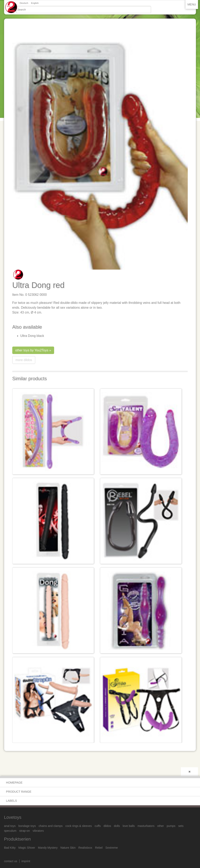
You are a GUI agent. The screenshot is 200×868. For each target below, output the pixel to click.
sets (181, 826)
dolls (117, 826)
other (161, 826)
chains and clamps (51, 826)
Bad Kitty (10, 848)
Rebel (99, 848)
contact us (11, 861)
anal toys (10, 826)
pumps (171, 826)
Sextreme (112, 848)
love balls (129, 826)
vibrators (38, 831)
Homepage (14, 783)
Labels (11, 801)
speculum (10, 831)
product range (19, 792)
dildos (107, 826)
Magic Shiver (27, 848)
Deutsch (24, 3)
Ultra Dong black (32, 336)
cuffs (98, 826)
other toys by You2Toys (32, 350)
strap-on (24, 831)
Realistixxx (85, 848)
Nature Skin (68, 848)
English (35, 3)
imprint (26, 861)
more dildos (24, 360)
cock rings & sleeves (79, 826)
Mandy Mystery (48, 848)
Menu (192, 4)
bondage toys (27, 826)
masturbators (146, 826)
